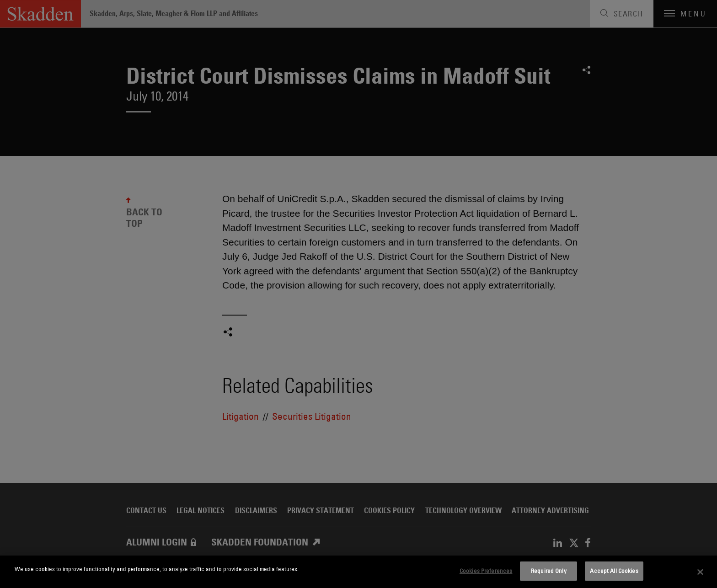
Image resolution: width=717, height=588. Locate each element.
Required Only (549, 571)
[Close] (701, 572)
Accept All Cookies (614, 571)
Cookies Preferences (486, 571)
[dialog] (358, 572)
